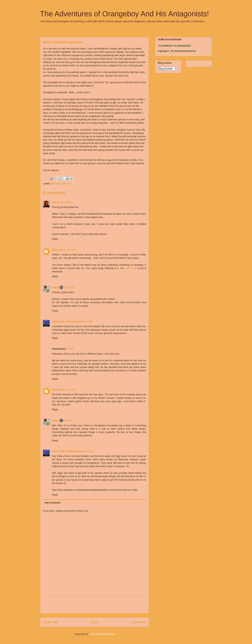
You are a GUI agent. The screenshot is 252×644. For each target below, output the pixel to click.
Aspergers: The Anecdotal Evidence (177, 51)
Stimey (56, 202)
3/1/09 (70, 349)
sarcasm (67, 184)
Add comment (52, 503)
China (55, 287)
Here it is (131, 268)
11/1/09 (71, 390)
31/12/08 (72, 250)
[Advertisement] (94, 605)
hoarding (56, 184)
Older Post (139, 622)
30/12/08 (66, 202)
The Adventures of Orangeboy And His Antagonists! (125, 14)
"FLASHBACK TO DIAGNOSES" (175, 46)
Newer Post (50, 622)
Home (95, 622)
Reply (55, 239)
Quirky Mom (59, 250)
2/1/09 (89, 321)
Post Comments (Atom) (102, 634)
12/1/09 (90, 451)
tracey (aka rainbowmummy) (68, 321)
